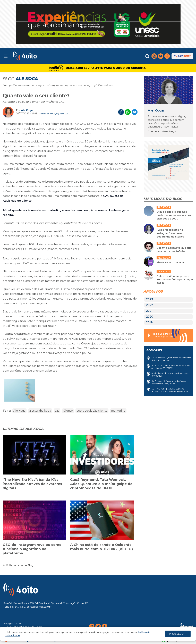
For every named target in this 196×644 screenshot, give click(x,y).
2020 (150, 317)
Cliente (68, 411)
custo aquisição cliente (92, 411)
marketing (118, 411)
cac (57, 411)
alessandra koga (40, 411)
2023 (150, 299)
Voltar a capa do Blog (18, 565)
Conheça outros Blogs (162, 131)
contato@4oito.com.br (39, 607)
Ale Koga (27, 110)
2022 (150, 305)
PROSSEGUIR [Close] (178, 634)
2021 (149, 311)
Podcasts (154, 350)
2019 (149, 322)
